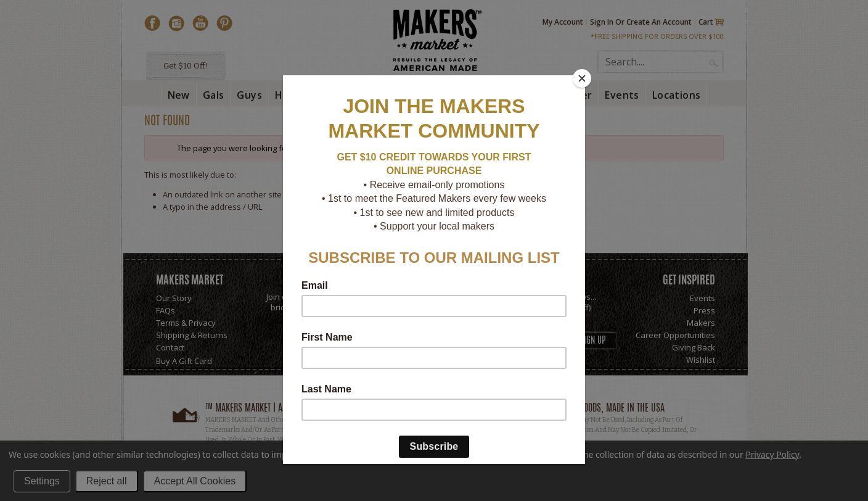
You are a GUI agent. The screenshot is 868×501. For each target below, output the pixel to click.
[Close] (582, 78)
